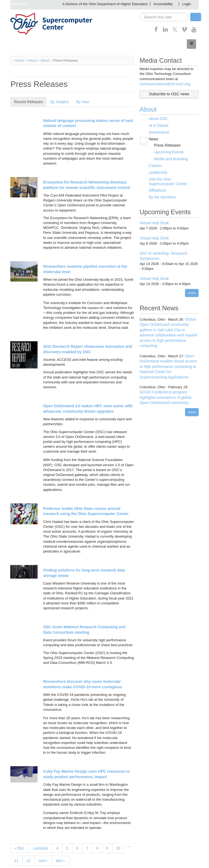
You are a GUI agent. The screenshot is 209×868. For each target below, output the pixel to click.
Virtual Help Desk (153, 218)
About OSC (157, 118)
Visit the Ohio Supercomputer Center (171, 178)
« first (19, 840)
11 (127, 846)
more (192, 286)
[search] (164, 17)
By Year (79, 102)
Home (19, 60)
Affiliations (156, 186)
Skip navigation (13, 4)
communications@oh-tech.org (163, 84)
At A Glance (157, 124)
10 (116, 840)
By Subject (57, 102)
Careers (154, 163)
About (32, 60)
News (45, 60)
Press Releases (165, 143)
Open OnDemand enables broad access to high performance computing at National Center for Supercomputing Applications (168, 352)
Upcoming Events (167, 149)
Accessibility (163, 4)
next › (31, 858)
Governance (158, 131)
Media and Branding (169, 156)
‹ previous (39, 840)
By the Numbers (161, 193)
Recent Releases (29, 102)
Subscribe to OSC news (169, 94)
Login (187, 4)
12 (16, 858)
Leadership (157, 169)
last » (47, 858)
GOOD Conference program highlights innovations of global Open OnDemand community (168, 382)
